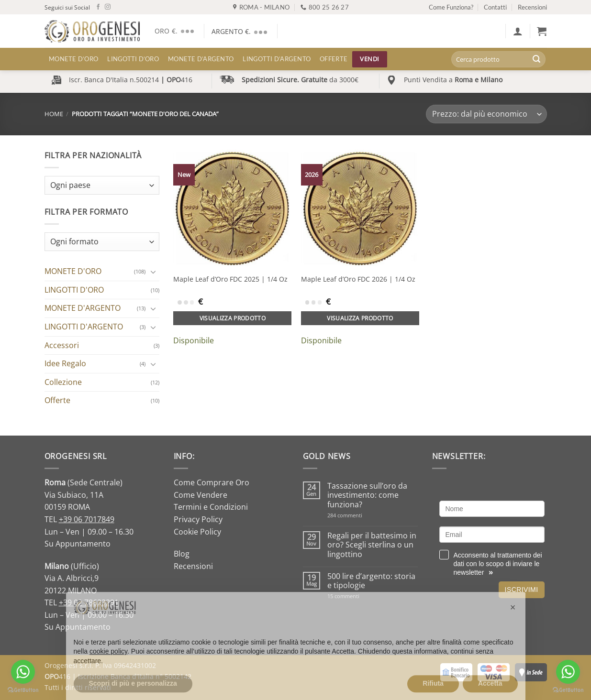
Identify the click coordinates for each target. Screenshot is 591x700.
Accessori (62, 345)
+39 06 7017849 (87, 519)
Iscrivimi (522, 590)
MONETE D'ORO (73, 271)
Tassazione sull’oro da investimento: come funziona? (367, 495)
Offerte (334, 59)
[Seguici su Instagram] (108, 7)
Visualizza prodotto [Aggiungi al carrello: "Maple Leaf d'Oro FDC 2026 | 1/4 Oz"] (360, 318)
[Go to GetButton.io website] (23, 690)
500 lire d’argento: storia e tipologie (371, 581)
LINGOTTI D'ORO (74, 290)
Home (54, 114)
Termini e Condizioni (211, 507)
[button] (518, 31)
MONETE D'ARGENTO (83, 308)
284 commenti (362, 515)
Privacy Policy (198, 519)
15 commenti (356, 596)
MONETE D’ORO (73, 59)
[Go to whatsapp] (23, 672)
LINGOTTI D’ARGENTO (277, 59)
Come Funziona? (451, 7)
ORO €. (176, 31)
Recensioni (532, 7)
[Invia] (536, 59)
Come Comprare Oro (212, 482)
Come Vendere (201, 495)
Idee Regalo (65, 363)
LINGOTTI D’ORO (133, 59)
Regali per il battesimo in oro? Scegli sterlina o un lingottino (372, 545)
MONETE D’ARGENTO (201, 59)
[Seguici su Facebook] (98, 7)
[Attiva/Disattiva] (154, 272)
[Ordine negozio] (486, 114)
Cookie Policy (197, 532)
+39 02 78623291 (89, 602)
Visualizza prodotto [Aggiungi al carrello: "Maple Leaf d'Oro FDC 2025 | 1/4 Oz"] (233, 318)
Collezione (63, 382)
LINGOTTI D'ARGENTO (84, 327)
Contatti (495, 7)
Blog (182, 554)
